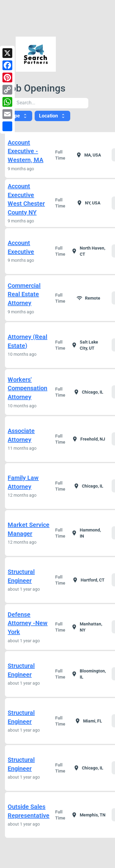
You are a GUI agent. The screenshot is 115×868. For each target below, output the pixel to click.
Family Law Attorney (23, 482)
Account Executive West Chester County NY (26, 199)
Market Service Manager (29, 529)
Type (19, 116)
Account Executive (21, 247)
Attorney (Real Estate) (27, 341)
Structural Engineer (21, 576)
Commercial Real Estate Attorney (24, 294)
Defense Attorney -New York (28, 623)
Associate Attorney (21, 435)
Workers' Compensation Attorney (27, 388)
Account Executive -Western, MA (25, 151)
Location (52, 116)
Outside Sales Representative (29, 811)
